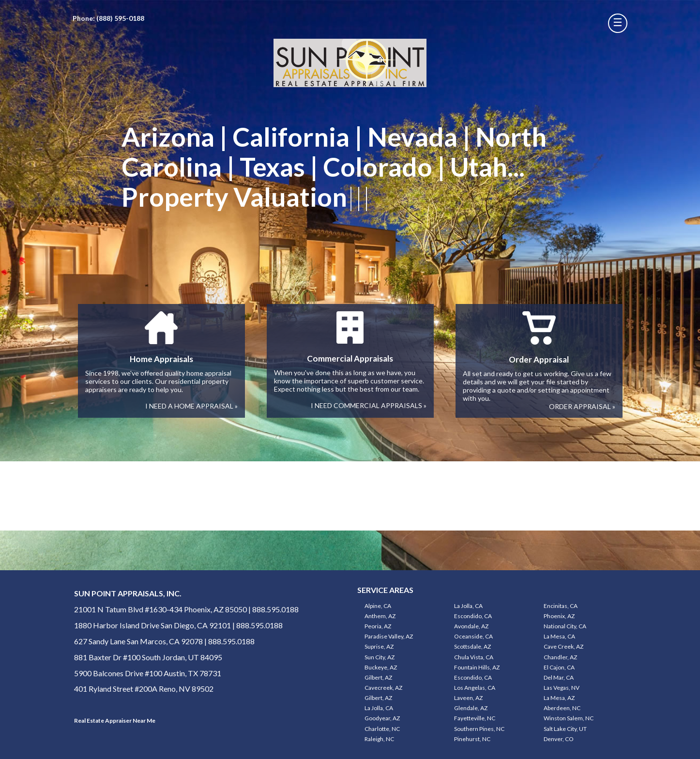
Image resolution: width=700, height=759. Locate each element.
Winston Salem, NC (569, 718)
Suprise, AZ (379, 646)
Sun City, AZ (380, 657)
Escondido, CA (473, 616)
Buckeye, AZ (381, 667)
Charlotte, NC (382, 729)
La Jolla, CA (468, 606)
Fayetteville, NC (475, 718)
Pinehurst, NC (472, 739)
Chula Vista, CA (474, 657)
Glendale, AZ (471, 708)
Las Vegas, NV (562, 688)
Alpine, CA (378, 606)
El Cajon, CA (559, 667)
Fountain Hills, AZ (477, 667)
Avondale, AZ (471, 626)
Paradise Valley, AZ (389, 636)
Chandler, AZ (560, 657)
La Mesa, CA (559, 636)
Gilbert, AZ (378, 677)
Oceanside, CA (473, 636)
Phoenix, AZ (559, 616)
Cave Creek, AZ (563, 646)
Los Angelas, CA (475, 688)
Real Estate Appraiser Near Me (115, 721)
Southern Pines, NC (479, 729)
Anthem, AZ (380, 616)
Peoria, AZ (378, 626)
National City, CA (565, 626)
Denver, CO (559, 739)
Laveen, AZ (468, 698)
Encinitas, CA (561, 606)
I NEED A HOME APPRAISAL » (191, 406)
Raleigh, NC (379, 739)
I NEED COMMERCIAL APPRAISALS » (369, 405)
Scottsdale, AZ (472, 646)
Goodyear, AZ (382, 718)
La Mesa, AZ (559, 698)
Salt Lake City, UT (565, 729)
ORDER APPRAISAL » (582, 406)
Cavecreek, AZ (383, 688)
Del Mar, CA (559, 677)
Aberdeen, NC (562, 708)
